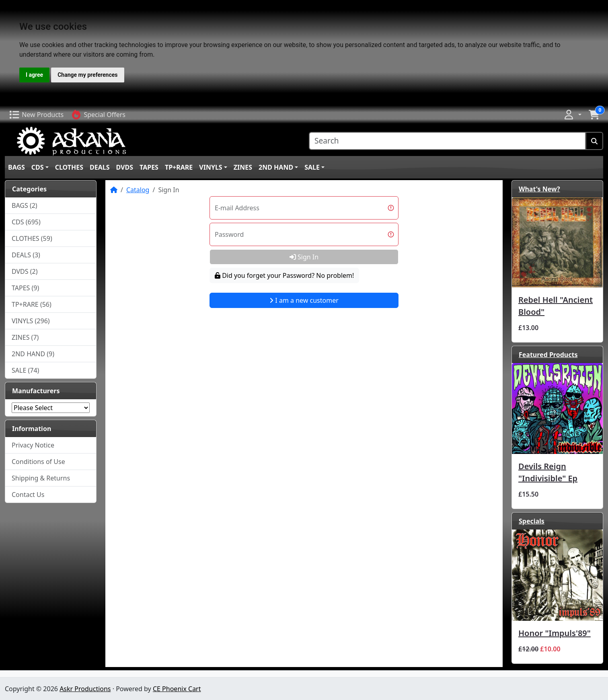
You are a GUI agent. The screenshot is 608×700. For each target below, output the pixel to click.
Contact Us (28, 495)
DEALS (100, 167)
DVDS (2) (25, 271)
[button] (572, 115)
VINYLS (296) (31, 321)
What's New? (539, 189)
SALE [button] (312, 167)
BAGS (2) (25, 205)
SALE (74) (25, 370)
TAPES (149, 167)
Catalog (138, 190)
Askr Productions (85, 689)
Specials (532, 521)
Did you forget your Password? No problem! (284, 275)
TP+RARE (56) (32, 304)
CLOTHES (69, 167)
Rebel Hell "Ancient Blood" (556, 306)
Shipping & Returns (41, 478)
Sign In (304, 257)
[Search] (447, 141)
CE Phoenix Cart (177, 689)
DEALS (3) (26, 255)
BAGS (16, 167)
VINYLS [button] (211, 167)
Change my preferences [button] (87, 75)
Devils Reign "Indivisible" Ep (548, 472)
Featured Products (548, 355)
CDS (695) (26, 222)
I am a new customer (304, 300)
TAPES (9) (25, 288)
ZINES (243, 167)
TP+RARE (179, 167)
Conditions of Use (38, 462)
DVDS (125, 167)
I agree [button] (34, 75)
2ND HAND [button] (276, 167)
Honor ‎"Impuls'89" (555, 633)
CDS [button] (38, 167)
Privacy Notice (33, 445)
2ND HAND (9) (33, 354)
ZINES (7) (25, 337)
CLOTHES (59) (32, 238)
